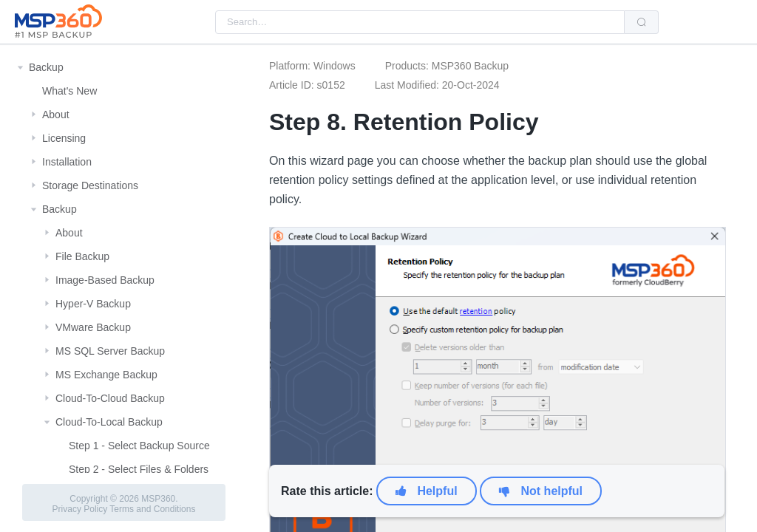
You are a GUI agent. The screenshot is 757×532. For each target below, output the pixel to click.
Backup (46, 67)
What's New (69, 91)
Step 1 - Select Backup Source (139, 446)
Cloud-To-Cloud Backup (110, 398)
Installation (67, 162)
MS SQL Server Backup (110, 351)
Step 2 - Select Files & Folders (139, 469)
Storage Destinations (90, 185)
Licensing (64, 138)
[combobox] (420, 22)
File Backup (82, 256)
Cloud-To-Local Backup (109, 422)
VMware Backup (93, 327)
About (56, 115)
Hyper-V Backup (93, 304)
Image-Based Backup (105, 280)
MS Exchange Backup (106, 375)
